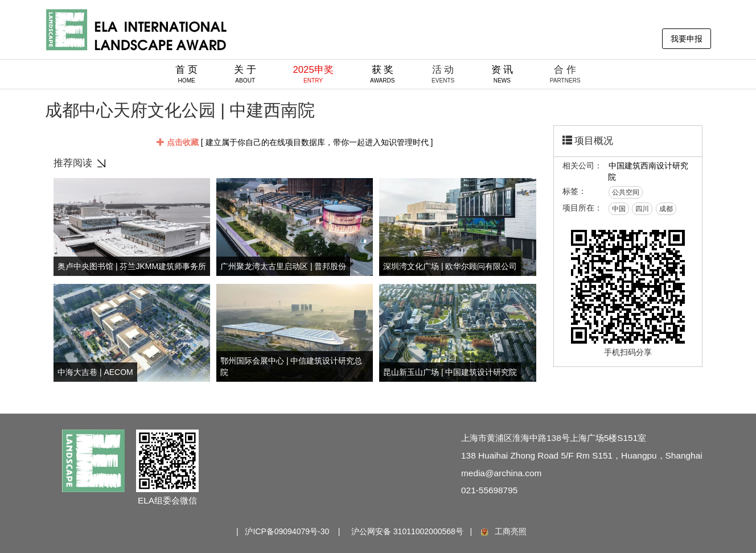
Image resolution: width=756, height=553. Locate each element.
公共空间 (626, 192)
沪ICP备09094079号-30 (287, 531)
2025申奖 (313, 74)
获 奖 (383, 74)
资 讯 (502, 74)
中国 (619, 209)
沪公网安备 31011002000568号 (407, 531)
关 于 (245, 74)
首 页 (186, 74)
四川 (642, 209)
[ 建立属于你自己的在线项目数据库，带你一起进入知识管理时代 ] (295, 142)
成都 (666, 209)
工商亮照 (503, 531)
